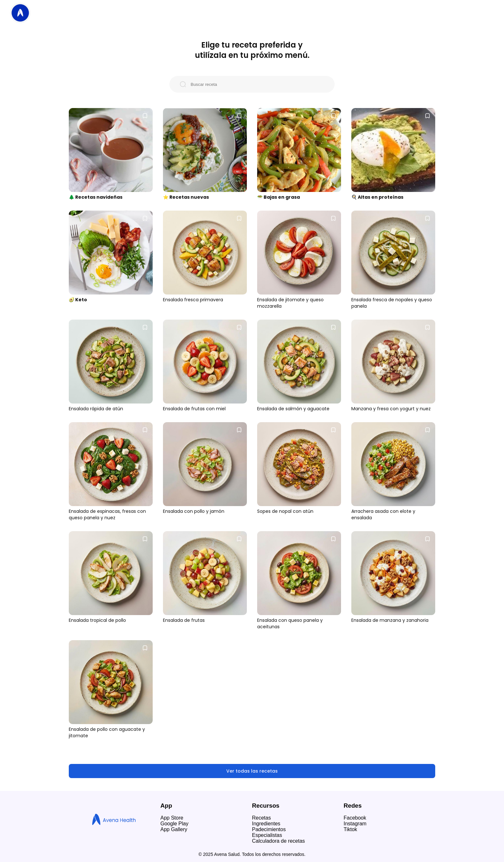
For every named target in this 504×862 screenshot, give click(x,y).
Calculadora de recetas (279, 841)
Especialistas (267, 835)
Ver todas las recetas (252, 771)
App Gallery (174, 829)
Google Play (174, 824)
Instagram (355, 824)
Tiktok (350, 829)
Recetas (261, 818)
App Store (172, 818)
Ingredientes (266, 824)
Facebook (355, 818)
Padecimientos (269, 829)
